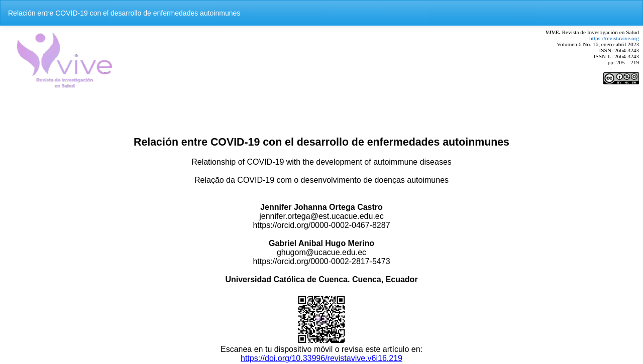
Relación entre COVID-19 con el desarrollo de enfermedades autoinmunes (124, 13)
